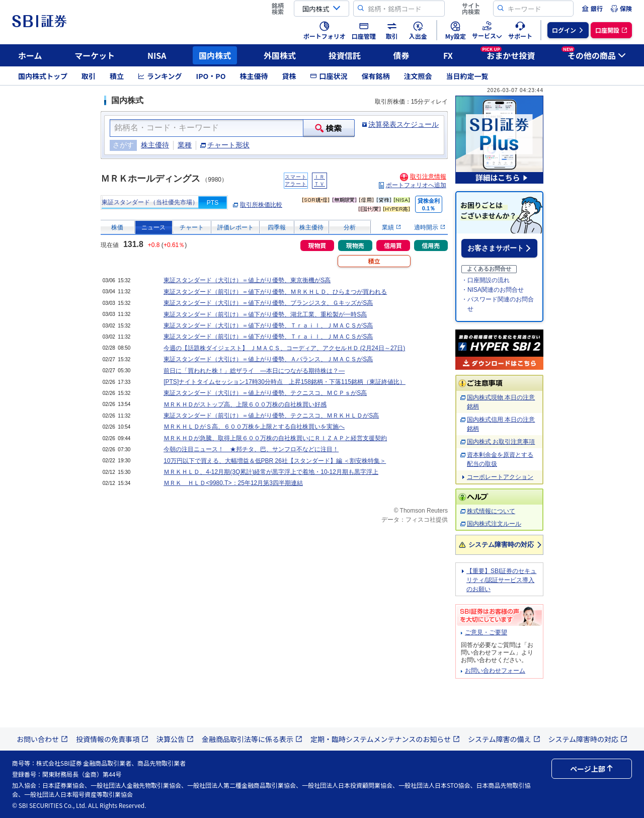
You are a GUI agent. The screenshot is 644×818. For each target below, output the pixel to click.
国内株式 (215, 55)
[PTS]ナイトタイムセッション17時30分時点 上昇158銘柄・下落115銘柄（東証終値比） (285, 382)
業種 (185, 145)
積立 (117, 76)
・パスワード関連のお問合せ (498, 304)
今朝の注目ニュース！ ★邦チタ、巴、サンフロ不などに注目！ (251, 449)
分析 (350, 227)
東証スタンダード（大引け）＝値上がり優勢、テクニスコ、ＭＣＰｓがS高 (265, 393)
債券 (401, 55)
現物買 (317, 246)
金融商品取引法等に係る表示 (252, 739)
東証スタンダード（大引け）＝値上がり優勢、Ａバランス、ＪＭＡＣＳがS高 (268, 359)
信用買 (393, 246)
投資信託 (345, 55)
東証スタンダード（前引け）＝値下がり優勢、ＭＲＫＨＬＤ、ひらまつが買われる (275, 292)
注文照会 (418, 76)
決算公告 (175, 739)
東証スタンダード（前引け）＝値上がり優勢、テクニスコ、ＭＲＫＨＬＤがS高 (271, 416)
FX (448, 55)
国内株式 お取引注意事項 (501, 442)
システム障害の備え (504, 739)
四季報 (277, 227)
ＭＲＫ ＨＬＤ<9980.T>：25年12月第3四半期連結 (233, 483)
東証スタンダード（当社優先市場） (150, 202)
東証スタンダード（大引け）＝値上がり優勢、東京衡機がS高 (247, 280)
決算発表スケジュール (404, 124)
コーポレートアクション (500, 477)
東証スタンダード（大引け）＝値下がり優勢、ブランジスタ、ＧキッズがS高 (268, 303)
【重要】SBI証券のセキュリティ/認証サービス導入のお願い (501, 580)
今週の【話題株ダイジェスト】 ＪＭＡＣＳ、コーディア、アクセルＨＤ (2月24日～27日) (284, 348)
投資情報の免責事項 (112, 739)
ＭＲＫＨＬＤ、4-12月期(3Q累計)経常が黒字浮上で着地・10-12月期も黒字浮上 (271, 472)
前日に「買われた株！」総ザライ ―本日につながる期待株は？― (254, 371)
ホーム (30, 55)
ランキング (160, 76)
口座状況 (329, 76)
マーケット (95, 55)
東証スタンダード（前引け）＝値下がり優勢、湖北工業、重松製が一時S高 (265, 314)
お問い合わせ (42, 739)
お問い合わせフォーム (495, 671)
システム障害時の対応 (501, 545)
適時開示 (429, 227)
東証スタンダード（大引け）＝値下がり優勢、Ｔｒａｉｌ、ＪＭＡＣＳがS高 (268, 325)
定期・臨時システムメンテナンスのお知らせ (385, 739)
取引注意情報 (428, 177)
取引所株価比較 (261, 205)
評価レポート (235, 227)
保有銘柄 (375, 76)
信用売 (431, 246)
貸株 (289, 76)
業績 (391, 227)
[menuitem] (592, 9)
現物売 (355, 246)
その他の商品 (594, 54)
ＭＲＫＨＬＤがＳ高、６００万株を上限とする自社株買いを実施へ (254, 427)
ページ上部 (592, 769)
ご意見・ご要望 (486, 632)
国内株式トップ (43, 76)
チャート (192, 227)
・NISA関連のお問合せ (493, 290)
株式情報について (491, 511)
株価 (117, 227)
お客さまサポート (496, 248)
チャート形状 (228, 145)
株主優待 (254, 76)
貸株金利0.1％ (429, 204)
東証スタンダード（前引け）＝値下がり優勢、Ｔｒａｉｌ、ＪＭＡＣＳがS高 (268, 337)
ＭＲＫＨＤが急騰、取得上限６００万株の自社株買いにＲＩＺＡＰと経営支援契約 (275, 438)
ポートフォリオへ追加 (416, 185)
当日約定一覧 (467, 76)
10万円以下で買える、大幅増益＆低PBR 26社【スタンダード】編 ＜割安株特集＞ (275, 461)
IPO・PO (211, 76)
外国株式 (280, 55)
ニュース (153, 227)
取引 (89, 76)
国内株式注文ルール (494, 524)
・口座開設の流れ (486, 280)
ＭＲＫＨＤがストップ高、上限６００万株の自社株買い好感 (245, 404)
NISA (157, 55)
